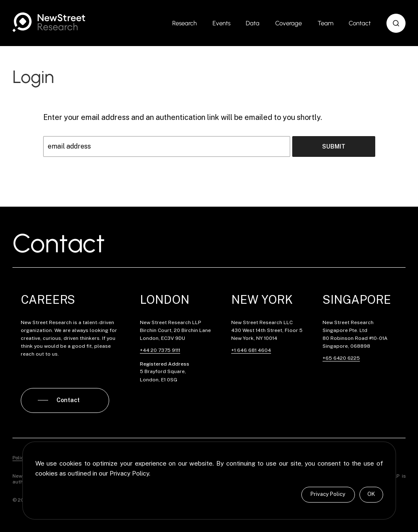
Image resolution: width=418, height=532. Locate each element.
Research (185, 23)
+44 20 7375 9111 (160, 350)
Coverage (288, 23)
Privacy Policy (328, 494)
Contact (360, 23)
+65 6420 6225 (341, 358)
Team (325, 23)
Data (253, 23)
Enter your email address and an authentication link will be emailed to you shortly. (183, 117)
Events (221, 23)
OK (371, 494)
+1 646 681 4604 (251, 350)
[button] (396, 23)
